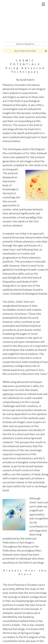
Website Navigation (25, 44)
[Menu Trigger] (43, 4)
